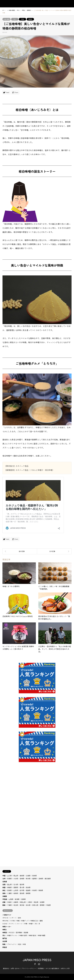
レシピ (5, 924)
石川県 (16, 884)
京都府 (9, 902)
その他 (12, 921)
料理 (24, 944)
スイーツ (19, 924)
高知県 (28, 887)
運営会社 (6, 968)
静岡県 (30, 19)
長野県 (23, 899)
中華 (26, 924)
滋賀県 (42, 902)
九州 (4, 879)
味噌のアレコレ (12, 935)
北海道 (5, 881)
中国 (4, 876)
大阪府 (30, 902)
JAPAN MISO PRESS (37, 960)
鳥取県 (34, 876)
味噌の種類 (7, 19)
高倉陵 (26, 932)
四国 (4, 887)
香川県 (22, 887)
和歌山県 (23, 902)
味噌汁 (31, 924)
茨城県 (48, 905)
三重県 (9, 893)
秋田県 (34, 890)
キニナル (5, 921)
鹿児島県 (48, 879)
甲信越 (5, 899)
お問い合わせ (15, 968)
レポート (13, 918)
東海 (22, 19)
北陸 (4, 884)
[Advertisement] (37, 797)
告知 (19, 918)
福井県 (22, 884)
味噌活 (5, 932)
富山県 (9, 884)
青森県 (41, 890)
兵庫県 (16, 902)
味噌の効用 (23, 935)
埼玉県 (16, 905)
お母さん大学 (65, 968)
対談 (19, 944)
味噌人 (5, 929)
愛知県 (22, 893)
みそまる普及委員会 (52, 968)
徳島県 (9, 887)
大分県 (16, 879)
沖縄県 (5, 896)
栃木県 (28, 905)
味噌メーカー (7, 927)
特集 (4, 944)
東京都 (22, 905)
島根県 (22, 876)
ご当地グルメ (7, 915)
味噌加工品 (34, 921)
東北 (4, 890)
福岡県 (34, 879)
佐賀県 (9, 879)
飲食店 (5, 947)
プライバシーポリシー (29, 968)
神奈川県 (35, 905)
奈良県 (36, 902)
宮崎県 (22, 879)
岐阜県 (16, 893)
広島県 (28, 876)
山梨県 (11, 899)
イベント (5, 918)
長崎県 (41, 879)
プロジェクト (12, 944)
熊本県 (28, 879)
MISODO (11, 932)
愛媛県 (16, 887)
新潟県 (17, 899)
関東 (4, 905)
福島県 (28, 890)
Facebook (35, 964)
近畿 (4, 902)
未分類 (5, 941)
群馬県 (42, 905)
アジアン (12, 924)
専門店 (5, 938)
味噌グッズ (25, 921)
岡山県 (16, 876)
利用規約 (41, 968)
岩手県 (22, 890)
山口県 (9, 876)
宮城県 (9, 890)
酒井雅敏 (19, 932)
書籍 (41, 921)
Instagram (39, 964)
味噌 (18, 921)
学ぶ (15, 19)
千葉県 (9, 905)
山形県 (16, 890)
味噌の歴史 (32, 935)
